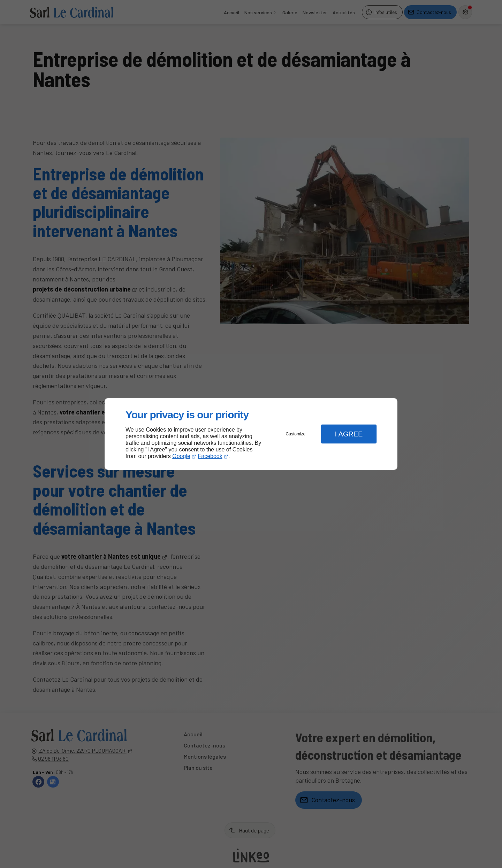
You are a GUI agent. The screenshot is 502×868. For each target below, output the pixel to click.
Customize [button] (296, 434)
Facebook (210, 456)
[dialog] (251, 434)
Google (181, 456)
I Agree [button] (349, 434)
